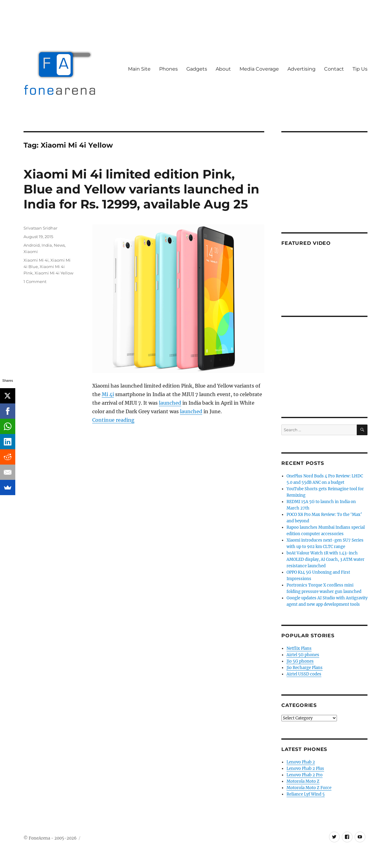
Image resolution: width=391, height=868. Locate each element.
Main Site (139, 69)
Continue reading (113, 420)
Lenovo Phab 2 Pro (305, 775)
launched (170, 403)
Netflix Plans (299, 648)
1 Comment (35, 281)
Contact (334, 69)
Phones (168, 69)
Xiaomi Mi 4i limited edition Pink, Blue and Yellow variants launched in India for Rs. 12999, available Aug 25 (141, 189)
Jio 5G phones (300, 661)
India (47, 245)
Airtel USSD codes (304, 674)
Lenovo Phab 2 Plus (305, 769)
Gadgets (197, 69)
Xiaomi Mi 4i (36, 260)
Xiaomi (31, 252)
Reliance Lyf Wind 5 (306, 794)
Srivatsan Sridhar (40, 228)
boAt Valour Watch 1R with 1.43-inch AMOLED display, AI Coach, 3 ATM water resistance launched (325, 559)
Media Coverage (259, 69)
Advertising (301, 69)
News (59, 245)
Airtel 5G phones (303, 655)
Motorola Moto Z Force (309, 788)
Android (32, 245)
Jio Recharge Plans (305, 668)
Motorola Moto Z (303, 781)
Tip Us (360, 69)
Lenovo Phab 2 (301, 762)
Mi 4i (108, 394)
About (223, 69)
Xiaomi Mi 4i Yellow (54, 273)
